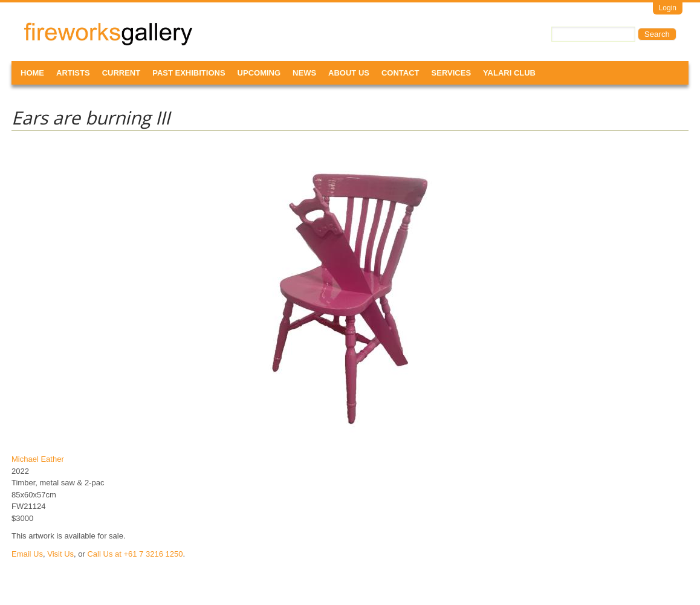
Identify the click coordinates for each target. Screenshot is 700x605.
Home (32, 73)
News (304, 73)
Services (452, 73)
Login (668, 8)
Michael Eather (38, 459)
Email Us (27, 554)
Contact (400, 73)
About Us (349, 73)
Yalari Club (509, 73)
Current (122, 73)
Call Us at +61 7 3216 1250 (135, 554)
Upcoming (259, 73)
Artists (73, 73)
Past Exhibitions (189, 73)
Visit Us (60, 554)
